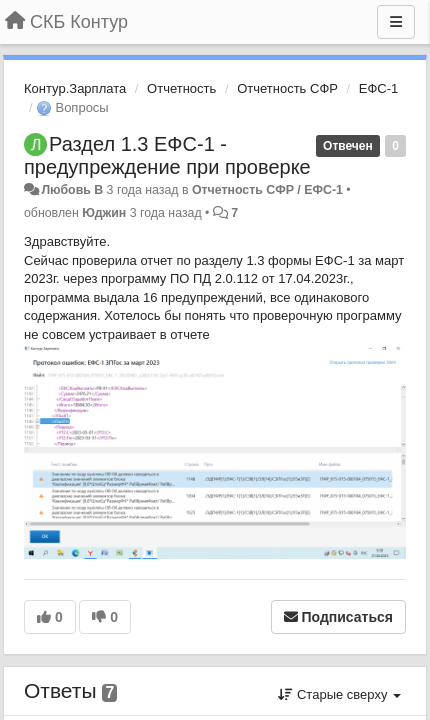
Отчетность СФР (287, 88)
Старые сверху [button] (339, 694)
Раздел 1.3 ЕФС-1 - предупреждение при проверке (167, 155)
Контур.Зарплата (75, 88)
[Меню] (396, 22)
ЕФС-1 (379, 88)
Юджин (104, 213)
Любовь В (72, 190)
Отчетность (181, 88)
